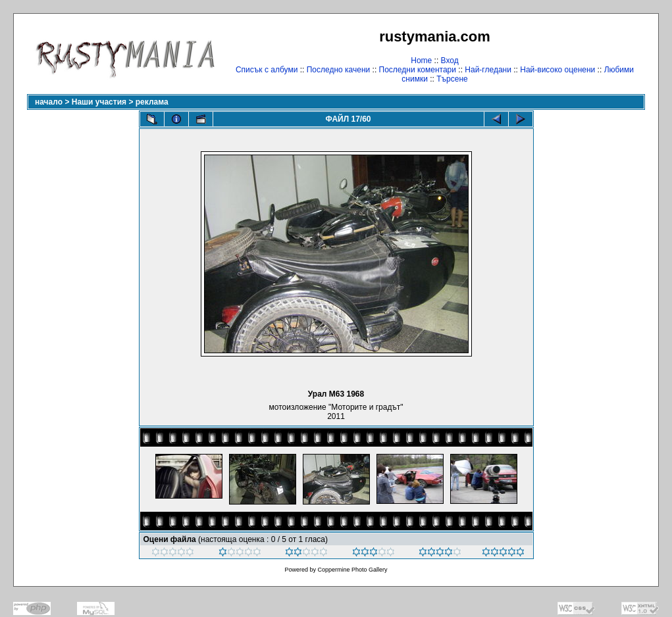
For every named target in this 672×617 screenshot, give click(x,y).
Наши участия (99, 102)
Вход (450, 61)
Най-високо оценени (557, 70)
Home (421, 61)
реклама (152, 102)
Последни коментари (418, 70)
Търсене (452, 79)
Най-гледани (488, 70)
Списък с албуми (267, 70)
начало (49, 102)
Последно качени (339, 70)
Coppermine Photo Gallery (352, 570)
